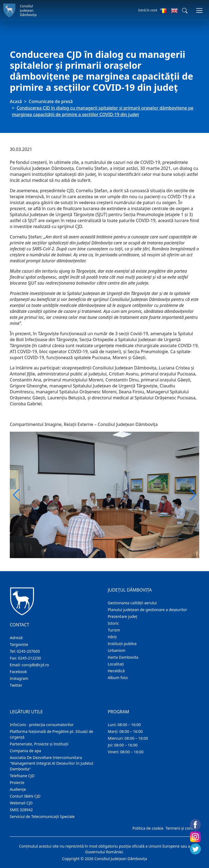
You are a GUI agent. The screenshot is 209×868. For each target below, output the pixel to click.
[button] (185, 11)
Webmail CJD (21, 803)
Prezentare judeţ (123, 616)
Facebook (18, 672)
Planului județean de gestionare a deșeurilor (147, 610)
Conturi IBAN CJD (25, 796)
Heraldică (116, 671)
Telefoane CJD (22, 776)
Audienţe (18, 789)
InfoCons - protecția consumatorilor (42, 725)
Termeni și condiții (182, 828)
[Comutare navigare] (199, 10)
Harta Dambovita (123, 657)
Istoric (113, 623)
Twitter (16, 685)
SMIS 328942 (21, 810)
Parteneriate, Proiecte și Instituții (39, 744)
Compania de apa (25, 751)
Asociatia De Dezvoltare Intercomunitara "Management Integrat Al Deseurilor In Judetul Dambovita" (51, 763)
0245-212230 (30, 658)
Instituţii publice (122, 644)
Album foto (118, 678)
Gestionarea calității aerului (132, 603)
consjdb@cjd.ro (35, 665)
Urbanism (117, 650)
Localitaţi (116, 664)
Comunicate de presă (51, 101)
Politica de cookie (148, 828)
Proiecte (17, 783)
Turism (114, 630)
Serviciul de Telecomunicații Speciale (42, 816)
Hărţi (112, 637)
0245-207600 (28, 651)
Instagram (19, 678)
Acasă (16, 101)
